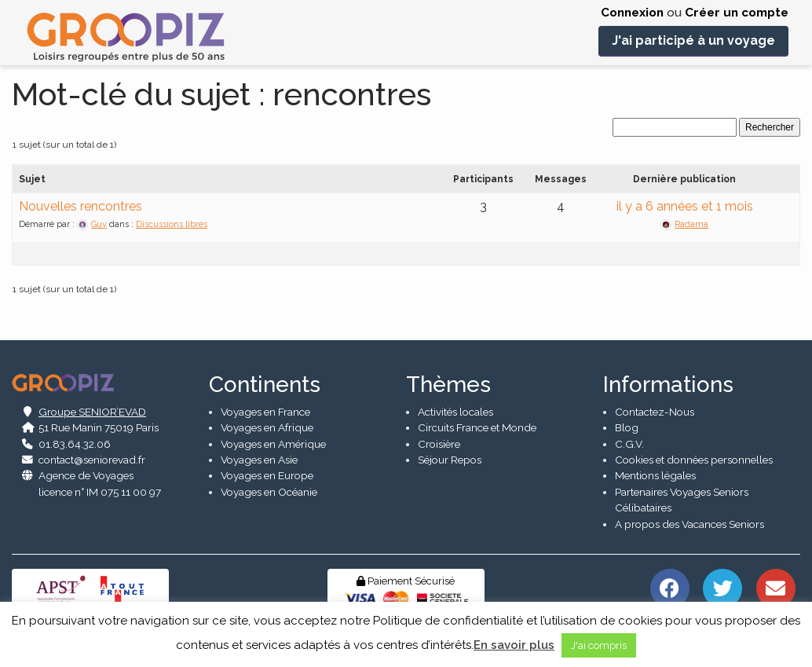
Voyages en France (265, 412)
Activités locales (455, 412)
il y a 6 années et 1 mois (685, 206)
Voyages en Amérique (273, 444)
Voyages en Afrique (267, 427)
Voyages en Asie (259, 460)
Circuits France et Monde (477, 427)
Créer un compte (737, 13)
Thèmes (448, 385)
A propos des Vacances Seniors (689, 524)
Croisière (439, 444)
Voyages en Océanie (269, 492)
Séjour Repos (450, 460)
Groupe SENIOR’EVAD (92, 412)
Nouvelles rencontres (80, 206)
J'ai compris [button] (599, 645)
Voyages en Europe (267, 475)
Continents (265, 385)
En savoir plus (514, 645)
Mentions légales (655, 475)
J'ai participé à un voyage (693, 40)
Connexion (632, 13)
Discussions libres (172, 224)
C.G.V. (629, 444)
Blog (627, 427)
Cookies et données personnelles (694, 460)
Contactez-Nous (655, 412)
